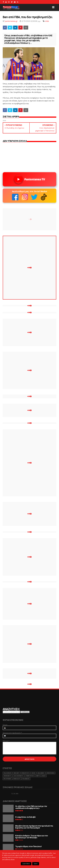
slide (47, 21)
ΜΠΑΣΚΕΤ (16, 773)
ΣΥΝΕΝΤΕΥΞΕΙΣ (30, 776)
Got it (36, 864)
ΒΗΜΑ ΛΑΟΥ (17, 779)
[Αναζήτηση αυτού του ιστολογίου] (11, 712)
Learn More (26, 864)
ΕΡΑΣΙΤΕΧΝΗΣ (7, 779)
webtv (38, 776)
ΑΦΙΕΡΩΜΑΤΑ (7, 776)
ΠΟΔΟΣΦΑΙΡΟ (8, 773)
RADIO (44, 776)
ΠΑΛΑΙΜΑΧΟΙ (26, 779)
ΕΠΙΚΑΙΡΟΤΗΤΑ (26, 773)
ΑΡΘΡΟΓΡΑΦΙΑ (50, 773)
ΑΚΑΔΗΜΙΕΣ (41, 773)
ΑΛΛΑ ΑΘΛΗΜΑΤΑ (18, 776)
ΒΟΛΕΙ (34, 773)
